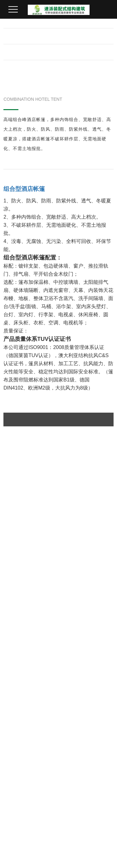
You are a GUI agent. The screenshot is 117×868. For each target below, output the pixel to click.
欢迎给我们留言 (28, 801)
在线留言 (24, 602)
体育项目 (86, 667)
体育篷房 (50, 667)
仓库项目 (86, 688)
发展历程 (14, 677)
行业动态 (14, 761)
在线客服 (20, 790)
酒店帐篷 (50, 709)
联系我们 (51, 736)
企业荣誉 (14, 667)
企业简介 (14, 657)
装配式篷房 (52, 698)
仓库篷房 (50, 677)
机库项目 (86, 657)
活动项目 (86, 677)
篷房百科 (14, 772)
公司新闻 (14, 751)
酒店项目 (86, 698)
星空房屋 (50, 719)
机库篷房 (50, 657)
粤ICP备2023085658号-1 (70, 856)
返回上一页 (59, 532)
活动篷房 (50, 688)
